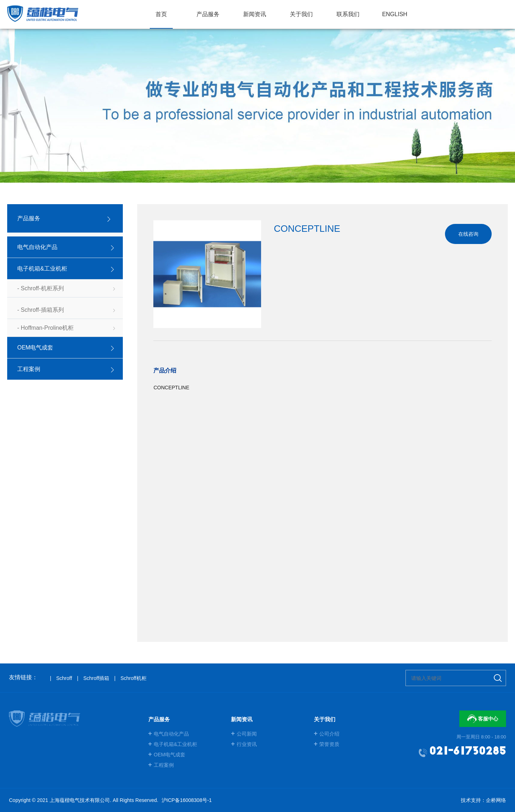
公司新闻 (244, 734)
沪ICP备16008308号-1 (187, 800)
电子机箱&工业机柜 (173, 744)
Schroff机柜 (133, 678)
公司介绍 (327, 734)
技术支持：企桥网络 (483, 800)
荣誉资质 (327, 744)
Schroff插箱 (96, 678)
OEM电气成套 (167, 755)
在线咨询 (468, 234)
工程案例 (161, 765)
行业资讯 (244, 744)
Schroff (64, 678)
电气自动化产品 (169, 734)
